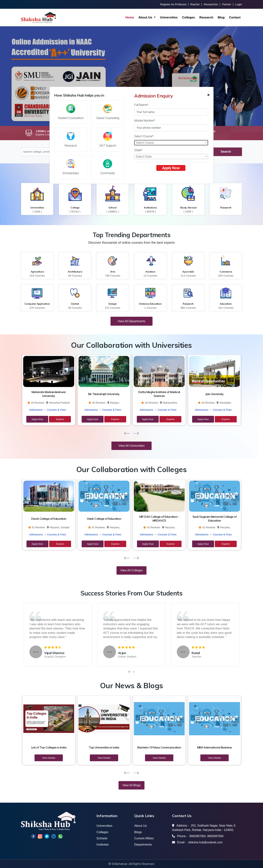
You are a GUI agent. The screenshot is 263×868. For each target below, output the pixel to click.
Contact (235, 17)
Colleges (189, 17)
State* (138, 150)
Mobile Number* (145, 121)
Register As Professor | (175, 4)
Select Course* (144, 136)
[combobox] (171, 143)
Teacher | (196, 4)
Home (130, 17)
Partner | (228, 4)
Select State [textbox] (144, 157)
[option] (131, 76)
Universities (169, 17)
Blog (221, 17)
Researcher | (212, 4)
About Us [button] (146, 17)
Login (239, 4)
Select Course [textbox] (145, 143)
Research (206, 17)
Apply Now (171, 168)
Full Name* (141, 105)
